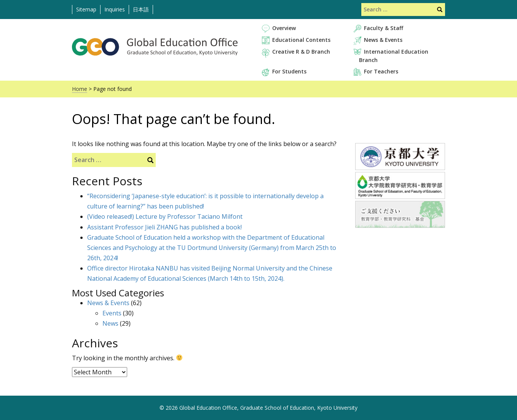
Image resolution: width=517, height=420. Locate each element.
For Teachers (381, 71)
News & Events (383, 40)
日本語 (141, 9)
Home (80, 89)
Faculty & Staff (384, 28)
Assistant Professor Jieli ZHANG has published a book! (164, 227)
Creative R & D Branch (301, 52)
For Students (289, 71)
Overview (284, 28)
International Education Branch (394, 56)
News (110, 323)
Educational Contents (301, 40)
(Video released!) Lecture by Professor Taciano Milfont (165, 216)
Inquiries (115, 9)
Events (112, 313)
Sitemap (86, 9)
